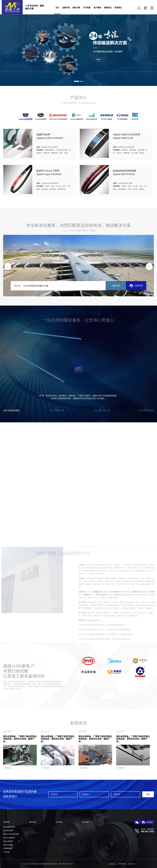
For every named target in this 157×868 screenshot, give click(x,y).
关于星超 (87, 8)
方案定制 (116, 286)
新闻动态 (108, 8)
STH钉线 (6, 852)
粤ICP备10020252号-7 (66, 864)
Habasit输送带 (8, 841)
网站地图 (122, 864)
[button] (77, 81)
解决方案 (76, 8)
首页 (57, 8)
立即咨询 (136, 286)
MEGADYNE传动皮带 (11, 834)
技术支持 (131, 864)
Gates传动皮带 (8, 830)
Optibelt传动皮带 (9, 827)
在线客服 (147, 822)
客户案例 (97, 8)
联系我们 (118, 8)
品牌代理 (66, 8)
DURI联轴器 (8, 848)
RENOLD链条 (8, 845)
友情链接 (112, 864)
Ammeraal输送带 (9, 838)
